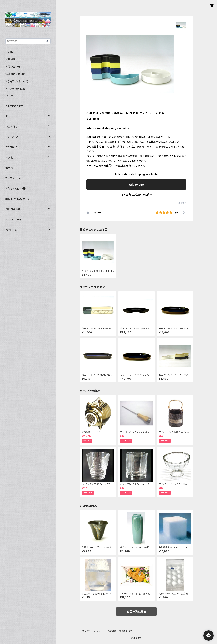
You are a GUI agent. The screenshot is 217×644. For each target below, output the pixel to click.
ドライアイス (12, 137)
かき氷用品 (12, 126)
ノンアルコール (13, 219)
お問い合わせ (13, 67)
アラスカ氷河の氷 (15, 89)
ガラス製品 (11, 147)
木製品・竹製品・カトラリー (20, 199)
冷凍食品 (10, 157)
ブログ (9, 96)
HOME (9, 52)
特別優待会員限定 (15, 74)
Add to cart (137, 185)
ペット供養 (11, 230)
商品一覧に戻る (136, 612)
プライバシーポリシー (92, 631)
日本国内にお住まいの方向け (136, 195)
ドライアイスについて (17, 81)
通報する (182, 203)
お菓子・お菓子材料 (16, 188)
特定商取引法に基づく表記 (121, 631)
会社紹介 (10, 59)
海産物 (9, 168)
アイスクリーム (13, 178)
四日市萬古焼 (13, 209)
